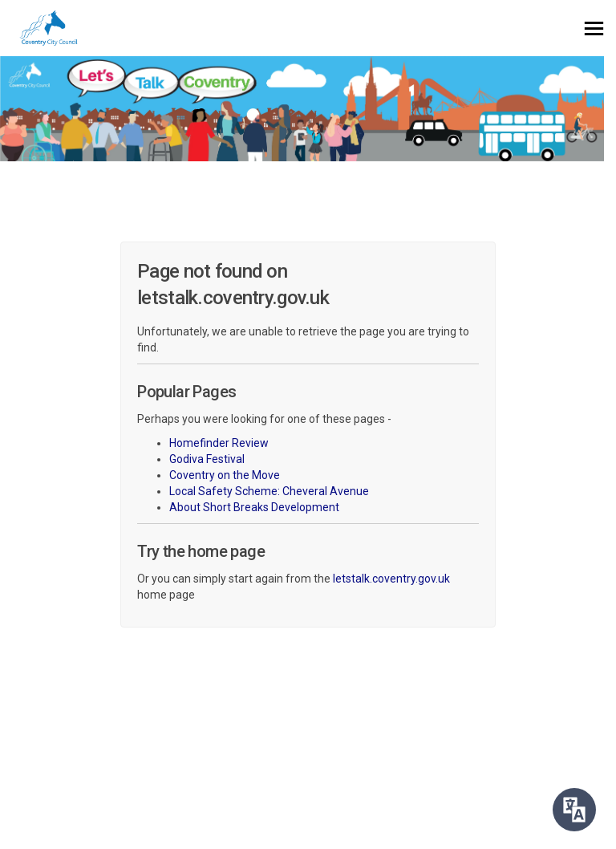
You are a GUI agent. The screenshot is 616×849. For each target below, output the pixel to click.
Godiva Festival (207, 459)
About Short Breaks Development (254, 507)
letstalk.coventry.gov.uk (391, 579)
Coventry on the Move (225, 475)
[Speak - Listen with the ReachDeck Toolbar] (574, 810)
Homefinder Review (219, 443)
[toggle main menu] (594, 28)
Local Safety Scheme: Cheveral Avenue (269, 491)
